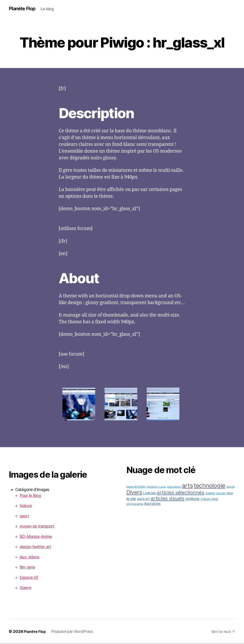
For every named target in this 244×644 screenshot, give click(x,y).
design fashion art (35, 547)
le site (131, 499)
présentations (174, 487)
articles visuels (168, 499)
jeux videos (30, 557)
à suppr (162, 487)
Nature (26, 506)
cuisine (210, 493)
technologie (210, 486)
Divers (134, 492)
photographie (135, 504)
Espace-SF (29, 578)
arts (187, 486)
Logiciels (149, 493)
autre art (143, 499)
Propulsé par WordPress (73, 632)
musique (152, 487)
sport (24, 516)
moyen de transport (37, 526)
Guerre (25, 588)
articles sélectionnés (180, 493)
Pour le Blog (30, 496)
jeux (230, 493)
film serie (27, 567)
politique (193, 499)
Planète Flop (23, 9)
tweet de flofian (136, 487)
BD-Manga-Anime (36, 537)
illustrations (153, 504)
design (231, 487)
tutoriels (221, 493)
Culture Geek (209, 499)
